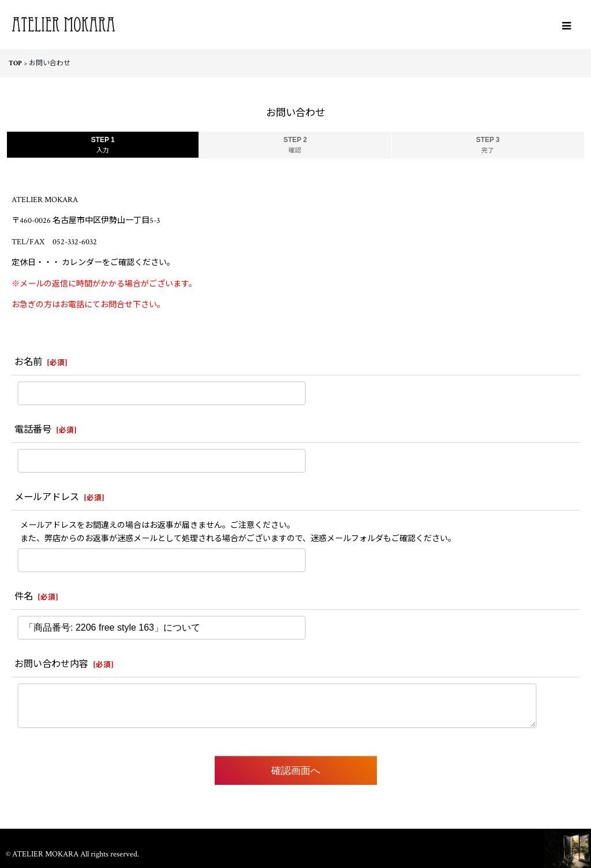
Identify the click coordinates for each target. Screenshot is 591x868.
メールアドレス (47, 498)
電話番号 (33, 430)
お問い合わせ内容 (51, 664)
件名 (24, 597)
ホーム (295, 839)
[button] (566, 26)
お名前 (28, 362)
